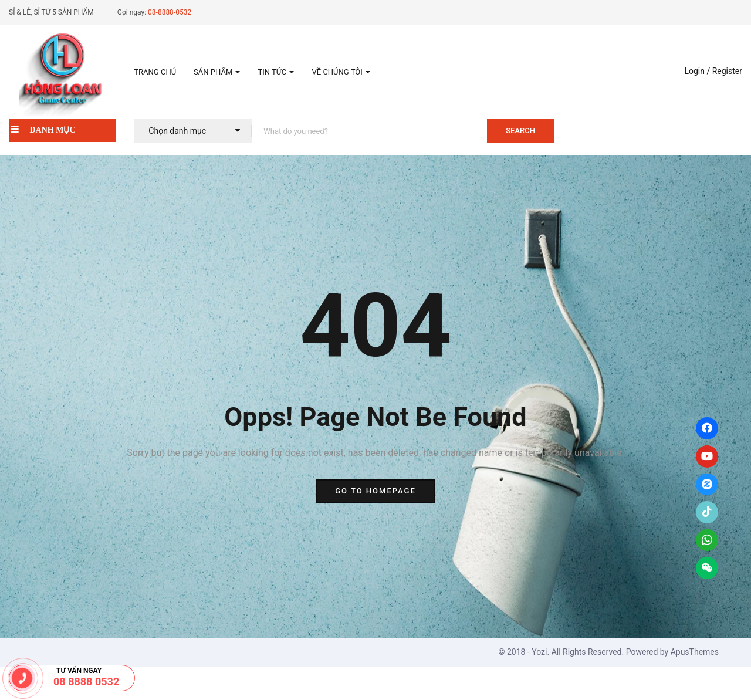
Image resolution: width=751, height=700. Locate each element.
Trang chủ (155, 72)
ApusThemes (695, 652)
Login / (697, 71)
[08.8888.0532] (22, 678)
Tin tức (276, 72)
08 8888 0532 (86, 682)
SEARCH (520, 131)
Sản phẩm (217, 72)
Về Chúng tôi (341, 72)
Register (727, 71)
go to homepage (375, 491)
